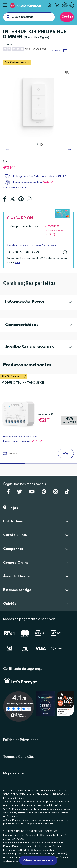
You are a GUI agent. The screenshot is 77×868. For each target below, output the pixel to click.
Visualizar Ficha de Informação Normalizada (31, 245)
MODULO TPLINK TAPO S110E (23, 383)
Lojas (11, 508)
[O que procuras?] (29, 17)
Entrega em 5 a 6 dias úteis (20, 437)
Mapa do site (13, 774)
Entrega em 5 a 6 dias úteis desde (40, 176)
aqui (17, 263)
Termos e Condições (19, 757)
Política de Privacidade (21, 740)
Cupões (67, 17)
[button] (69, 150)
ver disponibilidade (15, 187)
